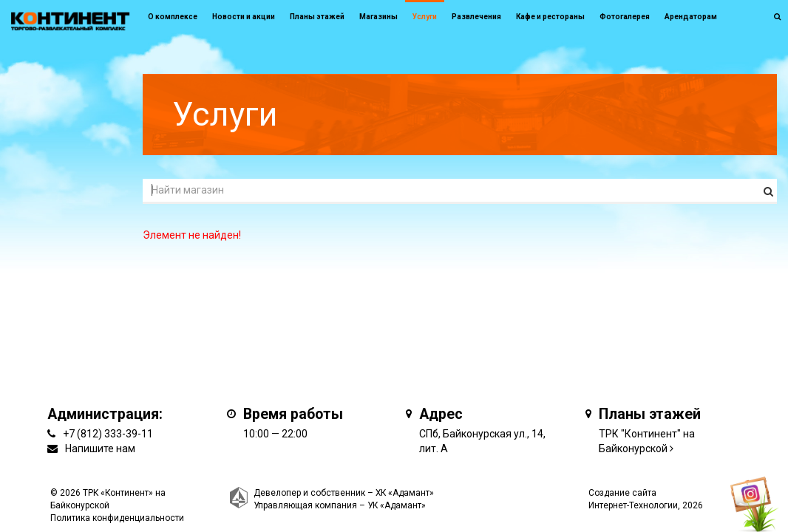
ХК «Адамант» (405, 493)
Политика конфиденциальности (117, 518)
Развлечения (476, 17)
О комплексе (173, 17)
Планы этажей (317, 17)
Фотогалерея (625, 17)
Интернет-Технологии (633, 505)
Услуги (425, 17)
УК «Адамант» (397, 505)
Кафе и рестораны (550, 17)
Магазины (378, 17)
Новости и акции (244, 17)
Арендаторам (691, 17)
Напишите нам (100, 449)
